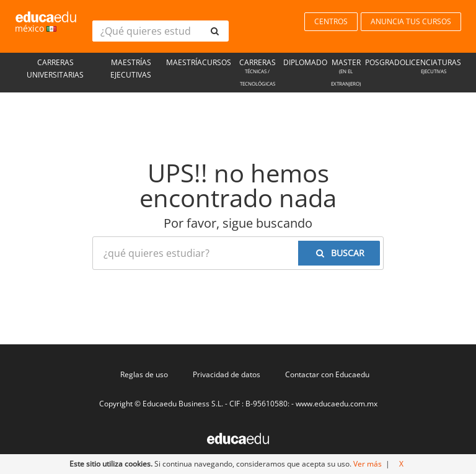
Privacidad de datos (227, 374)
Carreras (257, 74)
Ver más (368, 464)
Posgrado (385, 62)
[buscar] (214, 31)
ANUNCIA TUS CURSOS (411, 21)
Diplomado (305, 62)
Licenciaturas (433, 67)
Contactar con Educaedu (327, 374)
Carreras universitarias (55, 69)
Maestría (184, 62)
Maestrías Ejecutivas (131, 69)
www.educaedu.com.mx (337, 404)
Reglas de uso (144, 374)
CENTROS (331, 21)
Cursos (217, 62)
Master (346, 74)
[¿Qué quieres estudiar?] (147, 31)
